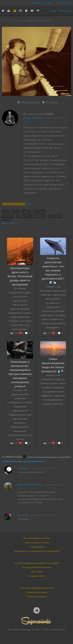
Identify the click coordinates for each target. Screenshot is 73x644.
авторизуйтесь (10, 462)
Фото (9, 21)
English (36, 3)
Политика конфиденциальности (37, 588)
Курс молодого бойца (37, 543)
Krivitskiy (23, 515)
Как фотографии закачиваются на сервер (37, 563)
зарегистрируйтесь (33, 462)
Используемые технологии (37, 567)
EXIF (29, 204)
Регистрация (65, 11)
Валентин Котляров (30, 485)
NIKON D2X (12, 223)
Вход (53, 11)
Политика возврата (37, 597)
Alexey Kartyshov (34, 118)
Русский (47, 3)
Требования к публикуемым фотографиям (37, 551)
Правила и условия (36, 592)
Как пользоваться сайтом (37, 538)
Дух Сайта (37, 572)
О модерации (37, 547)
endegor (23, 468)
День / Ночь (63, 3)
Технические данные (14, 204)
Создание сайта (36, 576)
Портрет (19, 21)
